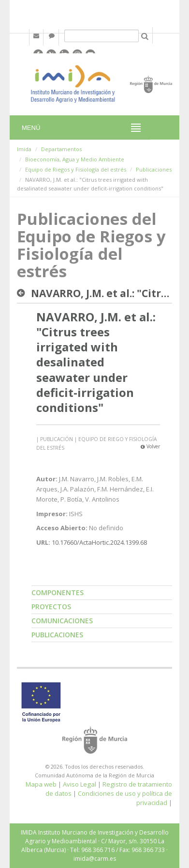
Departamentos (61, 149)
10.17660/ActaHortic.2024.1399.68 (99, 542)
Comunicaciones (62, 621)
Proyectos (51, 607)
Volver (150, 446)
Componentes (58, 592)
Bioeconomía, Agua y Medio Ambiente (75, 159)
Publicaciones (154, 169)
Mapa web (41, 784)
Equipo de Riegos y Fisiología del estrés (76, 169)
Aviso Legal (80, 784)
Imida (24, 149)
